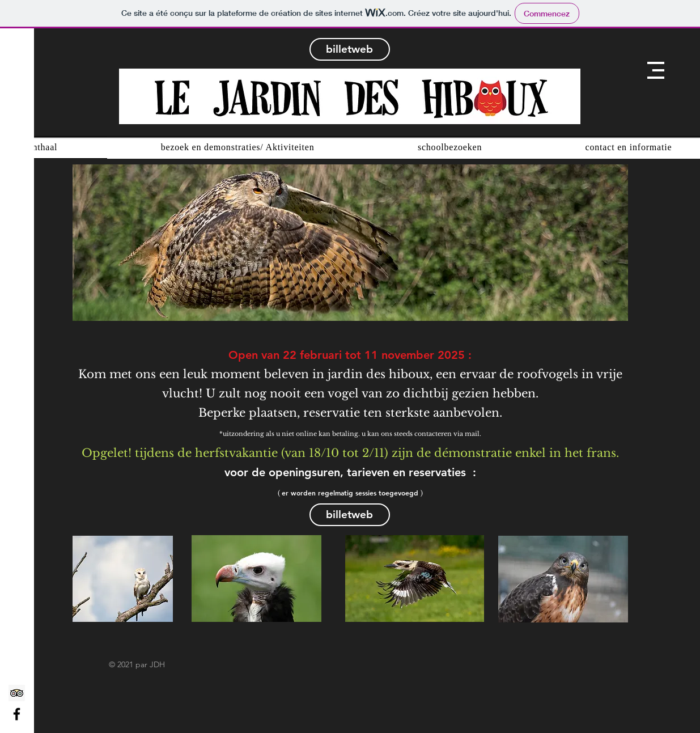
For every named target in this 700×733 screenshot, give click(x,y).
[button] (656, 70)
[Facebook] (17, 714)
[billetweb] (350, 49)
